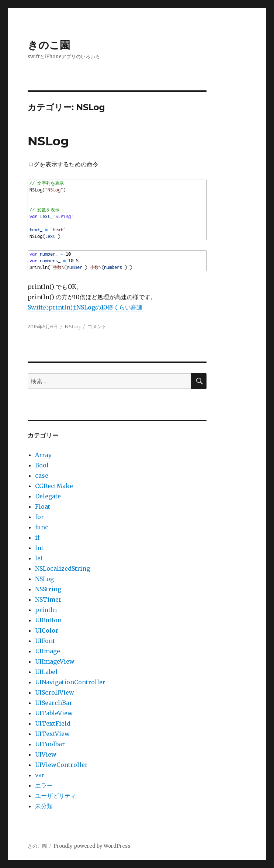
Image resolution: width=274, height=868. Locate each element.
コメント (97, 326)
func (42, 527)
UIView (46, 754)
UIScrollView (55, 692)
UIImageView (55, 661)
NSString (48, 589)
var (40, 775)
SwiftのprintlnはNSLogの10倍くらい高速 (85, 307)
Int (39, 548)
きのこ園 (49, 45)
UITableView (54, 713)
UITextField (53, 723)
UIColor (47, 630)
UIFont (45, 641)
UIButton (48, 620)
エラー (44, 785)
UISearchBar (54, 703)
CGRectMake (54, 486)
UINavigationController (70, 682)
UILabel (46, 672)
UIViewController (61, 765)
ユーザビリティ (56, 796)
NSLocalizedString (63, 568)
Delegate (48, 496)
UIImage (48, 651)
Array (43, 455)
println (46, 610)
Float (43, 506)
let (39, 558)
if (37, 537)
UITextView (52, 734)
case (42, 476)
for (39, 517)
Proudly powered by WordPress (92, 846)
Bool (42, 465)
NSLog (48, 141)
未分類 (44, 806)
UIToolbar (50, 744)
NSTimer (48, 599)
